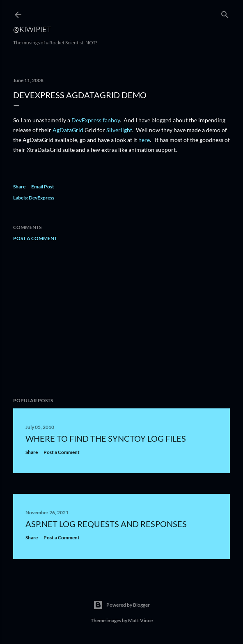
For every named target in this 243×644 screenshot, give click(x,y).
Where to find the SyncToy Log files (106, 438)
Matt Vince (140, 620)
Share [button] (19, 187)
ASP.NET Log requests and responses (106, 524)
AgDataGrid (68, 130)
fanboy (111, 120)
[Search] (225, 13)
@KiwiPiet (32, 29)
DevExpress (86, 120)
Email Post (43, 187)
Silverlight (119, 130)
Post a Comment (35, 238)
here (144, 140)
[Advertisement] (121, 319)
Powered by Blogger (121, 605)
